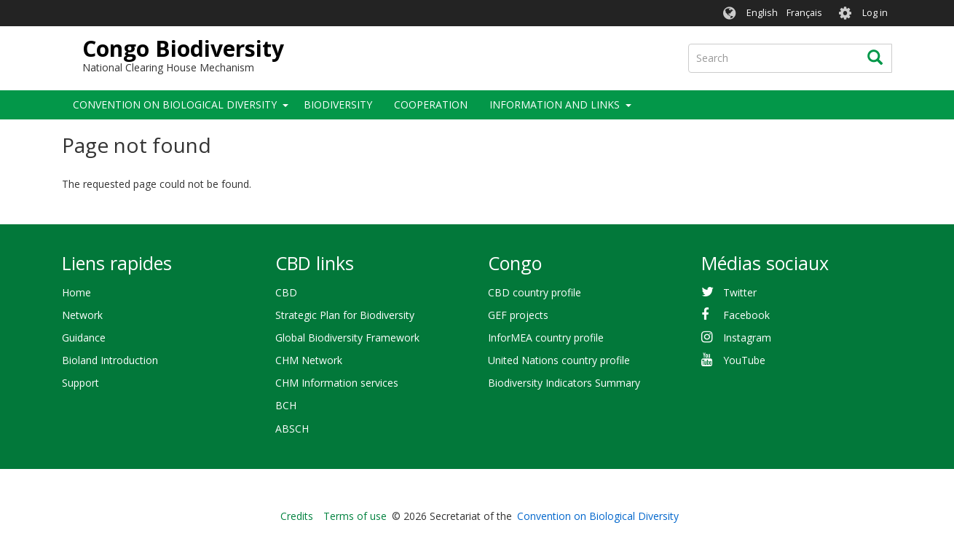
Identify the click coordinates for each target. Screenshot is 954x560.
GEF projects (518, 315)
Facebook (746, 315)
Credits (297, 516)
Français (804, 13)
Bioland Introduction (110, 360)
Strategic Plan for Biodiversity (345, 315)
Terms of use (355, 516)
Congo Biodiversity (183, 48)
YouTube (744, 360)
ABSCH (292, 429)
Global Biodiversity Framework (347, 338)
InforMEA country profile (546, 338)
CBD (286, 292)
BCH (286, 405)
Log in (875, 13)
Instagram (747, 338)
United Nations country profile (559, 360)
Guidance (84, 338)
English (762, 13)
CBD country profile (535, 292)
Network (82, 315)
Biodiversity (338, 104)
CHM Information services (337, 383)
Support (80, 383)
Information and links (555, 104)
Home (76, 292)
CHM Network (309, 360)
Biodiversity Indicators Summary (564, 383)
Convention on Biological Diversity (175, 104)
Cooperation (431, 104)
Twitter (740, 292)
